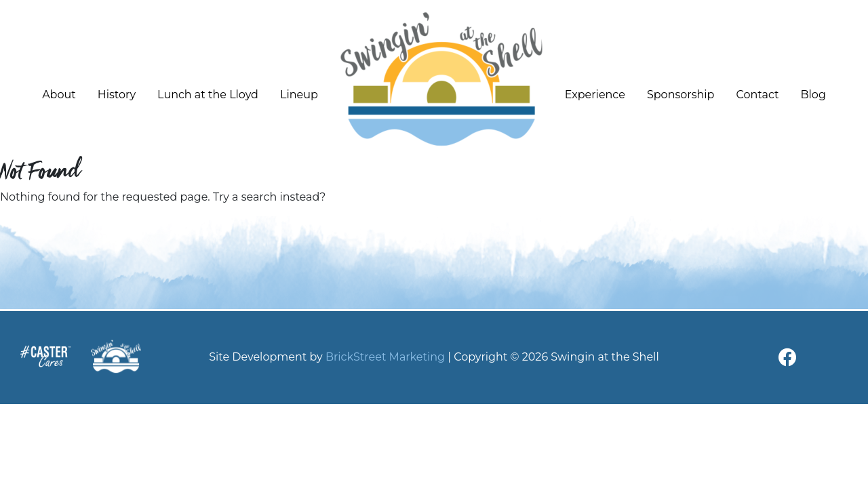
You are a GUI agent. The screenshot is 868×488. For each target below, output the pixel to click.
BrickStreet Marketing (385, 357)
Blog (813, 95)
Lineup (299, 95)
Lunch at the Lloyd (208, 95)
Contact (757, 95)
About (59, 95)
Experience (595, 95)
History (117, 95)
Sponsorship (681, 95)
